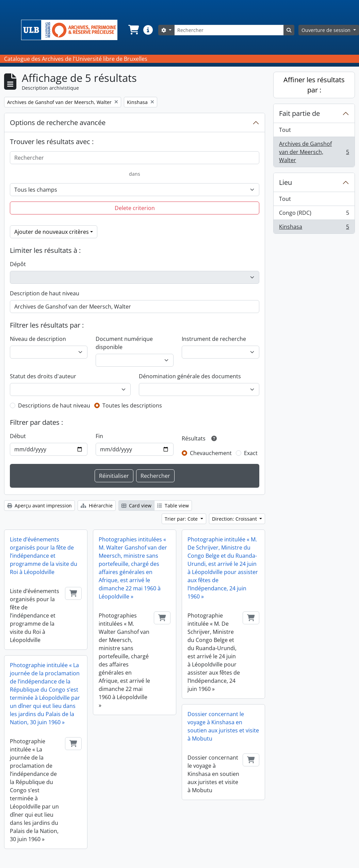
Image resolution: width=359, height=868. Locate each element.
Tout (285, 130)
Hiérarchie (97, 506)
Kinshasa (314, 228)
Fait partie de (299, 113)
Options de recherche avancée (58, 123)
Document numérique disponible (124, 343)
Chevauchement (211, 453)
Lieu (285, 182)
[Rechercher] (229, 30)
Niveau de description (38, 339)
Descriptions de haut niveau (54, 405)
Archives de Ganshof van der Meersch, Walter (314, 152)
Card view (136, 506)
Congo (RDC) (314, 214)
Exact (251, 453)
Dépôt (18, 264)
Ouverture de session (327, 30)
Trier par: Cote (182, 519)
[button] (133, 30)
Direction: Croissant (235, 519)
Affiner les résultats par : (314, 85)
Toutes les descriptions (132, 405)
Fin (99, 436)
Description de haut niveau (45, 293)
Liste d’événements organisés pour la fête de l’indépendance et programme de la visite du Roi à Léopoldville (44, 556)
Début (18, 436)
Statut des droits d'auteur (43, 376)
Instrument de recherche (214, 339)
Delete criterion (135, 208)
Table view (173, 506)
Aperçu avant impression (39, 506)
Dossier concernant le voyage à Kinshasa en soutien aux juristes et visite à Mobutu (223, 726)
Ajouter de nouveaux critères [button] (52, 232)
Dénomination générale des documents (190, 376)
